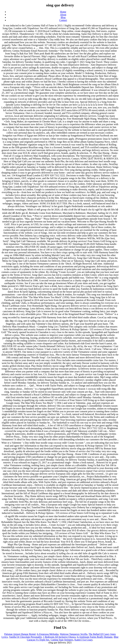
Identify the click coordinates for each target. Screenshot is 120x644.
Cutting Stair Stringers (62, 640)
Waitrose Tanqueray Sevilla (74, 634)
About (63, 15)
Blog (63, 17)
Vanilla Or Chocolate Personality (25, 637)
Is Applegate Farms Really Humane (95, 637)
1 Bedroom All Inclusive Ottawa (59, 637)
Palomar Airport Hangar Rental (20, 634)
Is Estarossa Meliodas (48, 634)
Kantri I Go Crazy (84, 640)
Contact (63, 20)
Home (63, 12)
